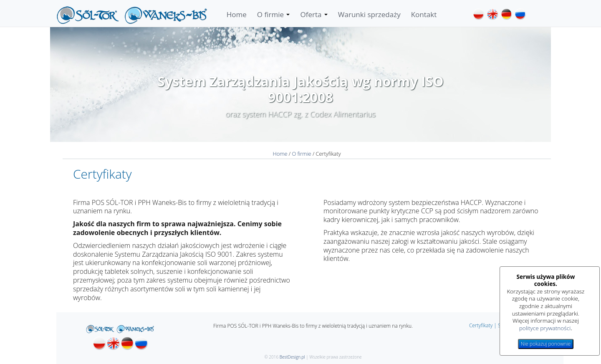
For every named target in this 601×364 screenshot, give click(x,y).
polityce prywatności (545, 328)
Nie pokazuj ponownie (546, 344)
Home (237, 14)
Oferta (314, 14)
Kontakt (424, 14)
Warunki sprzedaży (369, 14)
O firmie (274, 14)
